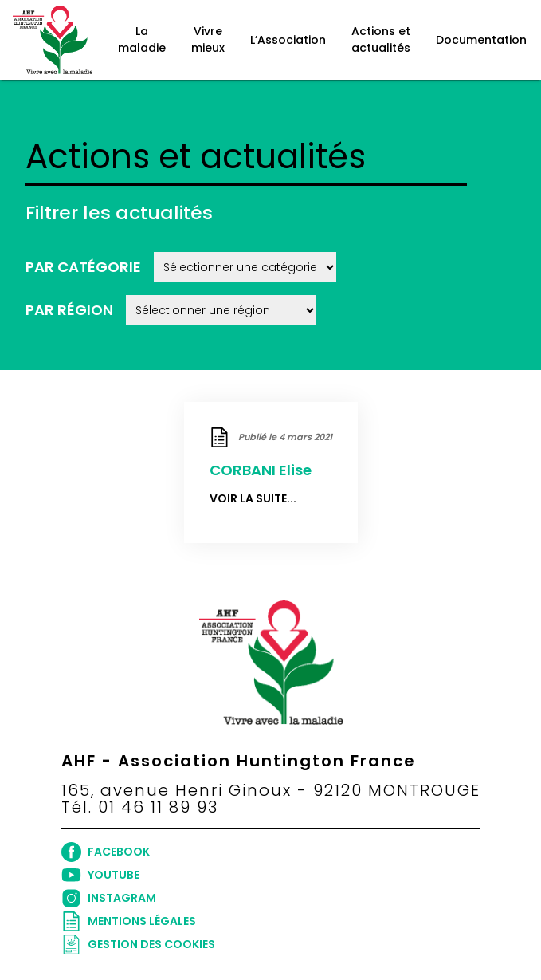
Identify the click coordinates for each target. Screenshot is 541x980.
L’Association (288, 40)
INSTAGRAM (109, 898)
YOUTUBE (100, 875)
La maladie (142, 39)
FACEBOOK (106, 852)
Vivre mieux (208, 39)
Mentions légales (129, 921)
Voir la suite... (253, 498)
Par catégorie (83, 267)
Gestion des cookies (138, 945)
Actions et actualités (381, 39)
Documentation (481, 40)
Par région (69, 310)
